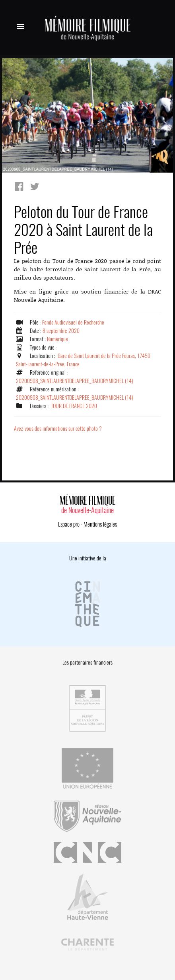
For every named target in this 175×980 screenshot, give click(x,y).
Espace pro (69, 524)
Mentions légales (100, 524)
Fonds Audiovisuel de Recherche (73, 322)
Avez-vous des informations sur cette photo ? (58, 429)
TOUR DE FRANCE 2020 (74, 406)
